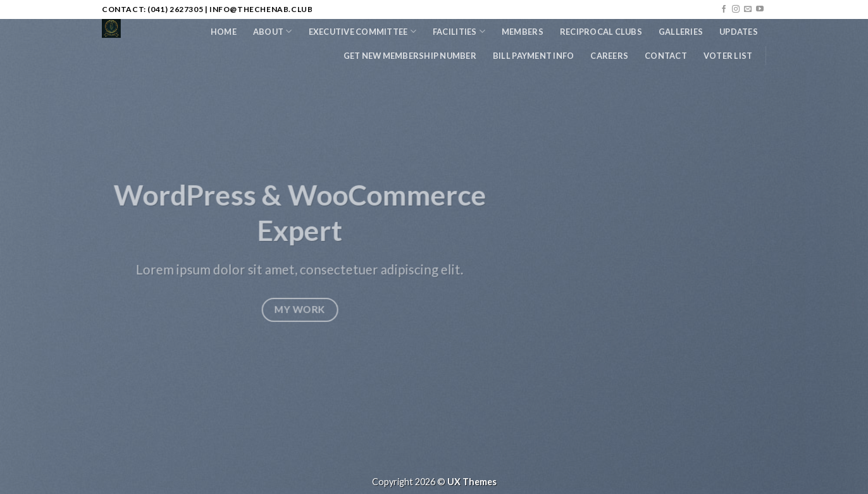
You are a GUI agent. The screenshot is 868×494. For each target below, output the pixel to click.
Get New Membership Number (410, 56)
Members (523, 32)
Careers (609, 56)
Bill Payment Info (533, 56)
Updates (739, 32)
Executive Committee (363, 31)
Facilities (459, 31)
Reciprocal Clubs (601, 32)
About (273, 31)
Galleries (681, 32)
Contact (666, 56)
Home (224, 32)
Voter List (728, 56)
